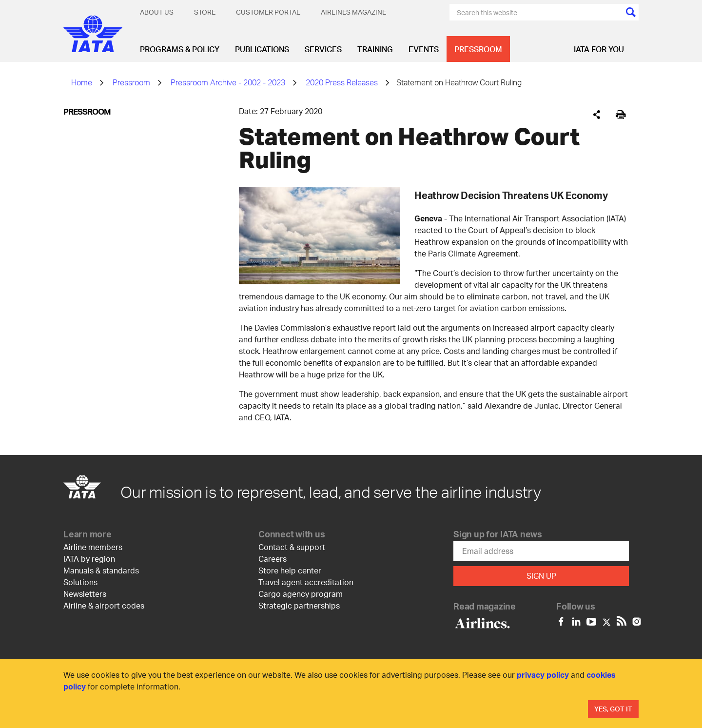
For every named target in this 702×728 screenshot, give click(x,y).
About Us (157, 12)
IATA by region (89, 559)
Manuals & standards (101, 570)
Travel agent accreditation (306, 582)
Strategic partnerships (299, 605)
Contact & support (292, 547)
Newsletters (85, 594)
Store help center (290, 570)
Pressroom (478, 49)
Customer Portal (268, 12)
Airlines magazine (353, 12)
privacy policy (543, 675)
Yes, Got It (613, 709)
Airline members (93, 547)
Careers (273, 559)
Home (82, 82)
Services (323, 49)
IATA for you (599, 49)
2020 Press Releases (342, 82)
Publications (262, 49)
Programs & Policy (180, 49)
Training (375, 49)
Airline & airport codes (104, 605)
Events (424, 49)
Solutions (80, 582)
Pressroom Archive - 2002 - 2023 (228, 82)
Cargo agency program (301, 594)
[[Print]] (621, 115)
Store (205, 12)
